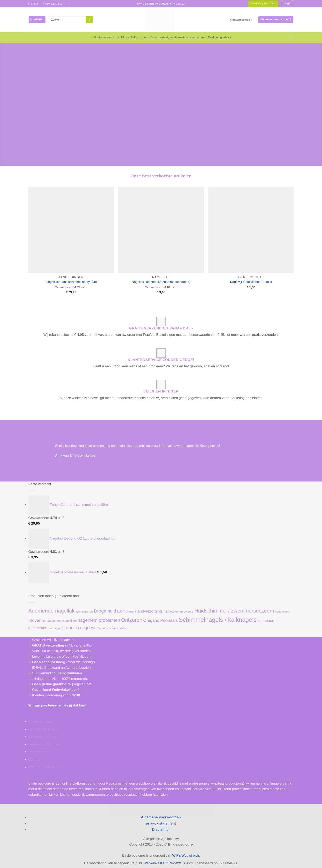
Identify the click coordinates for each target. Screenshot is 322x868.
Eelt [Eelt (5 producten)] (121, 611)
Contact (34, 760)
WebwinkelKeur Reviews (163, 863)
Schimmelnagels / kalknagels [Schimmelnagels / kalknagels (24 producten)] (218, 620)
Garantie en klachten (44, 744)
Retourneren (38, 752)
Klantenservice (241, 20)
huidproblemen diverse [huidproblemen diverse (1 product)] (178, 611)
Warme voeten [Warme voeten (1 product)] (101, 628)
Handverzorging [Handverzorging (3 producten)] (148, 611)
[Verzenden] (89, 20)
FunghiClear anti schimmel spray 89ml (71, 282)
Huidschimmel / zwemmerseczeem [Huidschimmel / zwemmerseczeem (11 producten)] (234, 611)
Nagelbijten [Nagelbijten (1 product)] (69, 621)
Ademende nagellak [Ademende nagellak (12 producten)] (52, 611)
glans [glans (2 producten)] (130, 611)
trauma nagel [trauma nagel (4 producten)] (78, 628)
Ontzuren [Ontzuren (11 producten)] (132, 620)
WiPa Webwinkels (186, 856)
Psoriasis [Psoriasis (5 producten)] (169, 620)
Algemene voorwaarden (161, 817)
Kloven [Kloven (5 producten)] (35, 620)
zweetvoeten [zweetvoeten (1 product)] (120, 628)
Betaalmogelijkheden (44, 729)
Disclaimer (161, 830)
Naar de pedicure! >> (45, 767)
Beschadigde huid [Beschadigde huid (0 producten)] (84, 612)
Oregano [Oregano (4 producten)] (151, 620)
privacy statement (161, 823)
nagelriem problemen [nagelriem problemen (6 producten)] (99, 620)
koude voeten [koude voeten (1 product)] (52, 621)
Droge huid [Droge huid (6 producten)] (105, 611)
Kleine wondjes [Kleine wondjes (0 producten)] (282, 612)
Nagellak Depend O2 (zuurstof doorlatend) (161, 282)
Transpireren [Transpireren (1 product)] (57, 628)
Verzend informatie (43, 737)
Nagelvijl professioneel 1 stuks (251, 282)
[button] (288, 4)
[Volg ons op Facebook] (69, 4)
